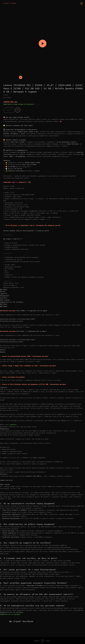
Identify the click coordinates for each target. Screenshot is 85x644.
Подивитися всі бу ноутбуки (10, 614)
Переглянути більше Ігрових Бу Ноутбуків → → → (22, 104)
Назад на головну (10, 3)
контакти (13, 425)
